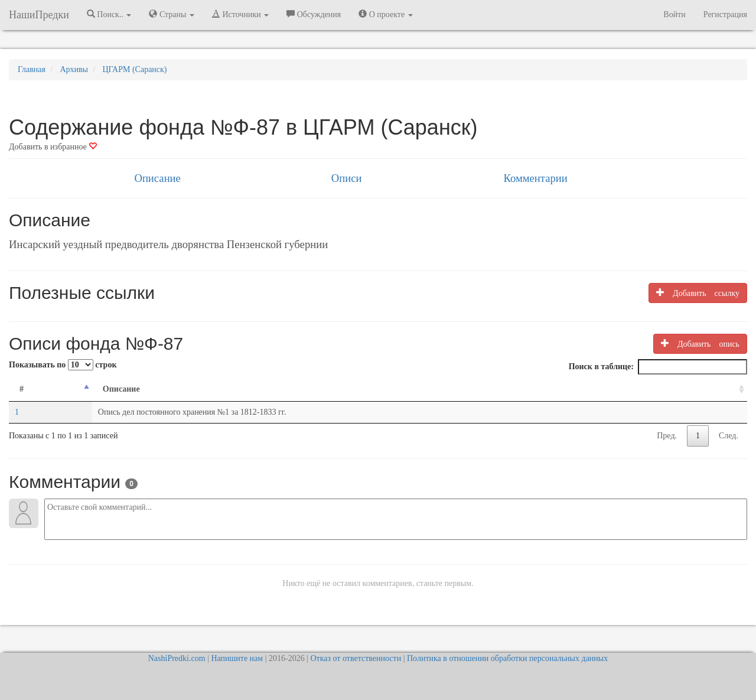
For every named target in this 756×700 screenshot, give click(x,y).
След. (729, 436)
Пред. (667, 436)
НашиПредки (39, 15)
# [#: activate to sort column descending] (22, 389)
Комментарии (535, 178)
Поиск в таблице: (658, 367)
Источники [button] (240, 14)
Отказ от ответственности (356, 658)
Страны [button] (172, 14)
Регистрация (725, 14)
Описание (157, 178)
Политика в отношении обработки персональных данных (507, 658)
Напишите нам (237, 658)
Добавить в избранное (53, 147)
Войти (674, 14)
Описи (347, 178)
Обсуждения (314, 14)
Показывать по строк (63, 365)
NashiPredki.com (177, 658)
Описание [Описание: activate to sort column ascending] (121, 389)
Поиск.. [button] (109, 14)
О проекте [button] (385, 14)
